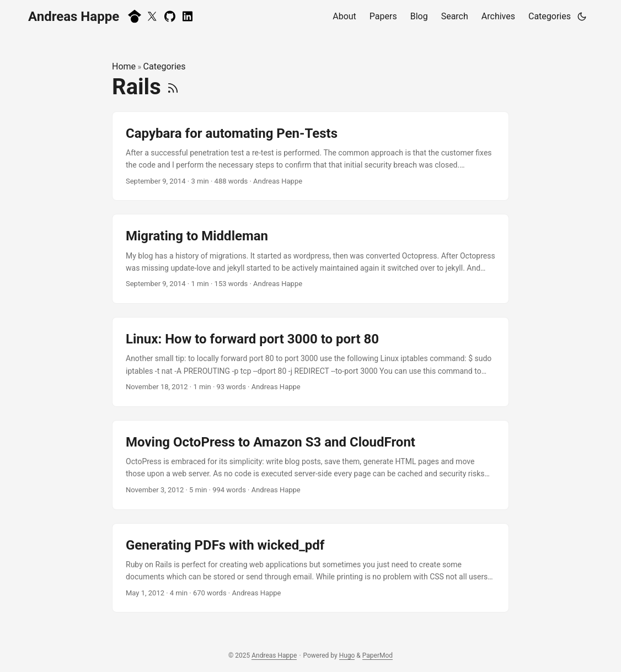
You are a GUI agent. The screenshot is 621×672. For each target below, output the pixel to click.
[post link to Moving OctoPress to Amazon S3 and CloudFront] (310, 465)
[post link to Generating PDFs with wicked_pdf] (310, 568)
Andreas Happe (74, 17)
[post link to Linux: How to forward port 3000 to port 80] (310, 362)
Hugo (347, 655)
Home (124, 66)
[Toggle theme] (582, 17)
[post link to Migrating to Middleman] (310, 259)
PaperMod (378, 655)
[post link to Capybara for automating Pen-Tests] (310, 156)
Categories (165, 66)
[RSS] (173, 87)
